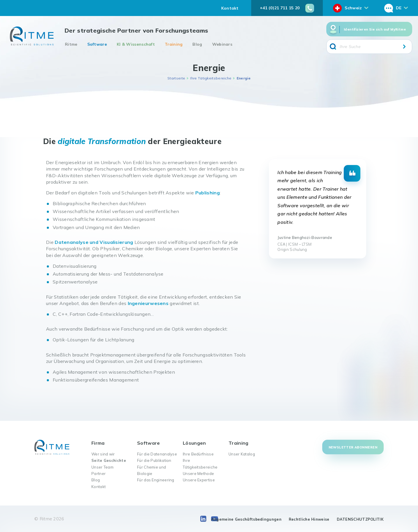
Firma (98, 443)
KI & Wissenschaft (136, 44)
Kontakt (230, 8)
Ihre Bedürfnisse (198, 454)
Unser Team (102, 467)
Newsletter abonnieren (353, 447)
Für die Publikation (154, 460)
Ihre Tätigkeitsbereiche (211, 78)
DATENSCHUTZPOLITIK (360, 519)
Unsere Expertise (199, 480)
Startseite (176, 78)
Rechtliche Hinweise (309, 519)
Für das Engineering (156, 480)
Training (174, 44)
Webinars (222, 44)
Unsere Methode (198, 474)
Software (97, 44)
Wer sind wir (103, 454)
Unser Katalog (242, 454)
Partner (99, 474)
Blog (197, 44)
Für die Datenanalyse (157, 454)
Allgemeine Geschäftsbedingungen (246, 519)
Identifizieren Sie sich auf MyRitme (375, 29)
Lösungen (194, 443)
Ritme (71, 44)
